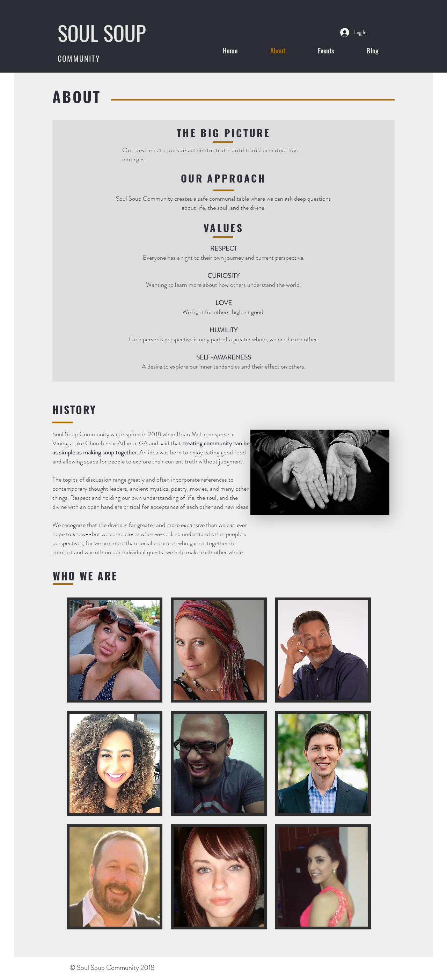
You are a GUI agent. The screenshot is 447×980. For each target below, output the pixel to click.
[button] (115, 650)
